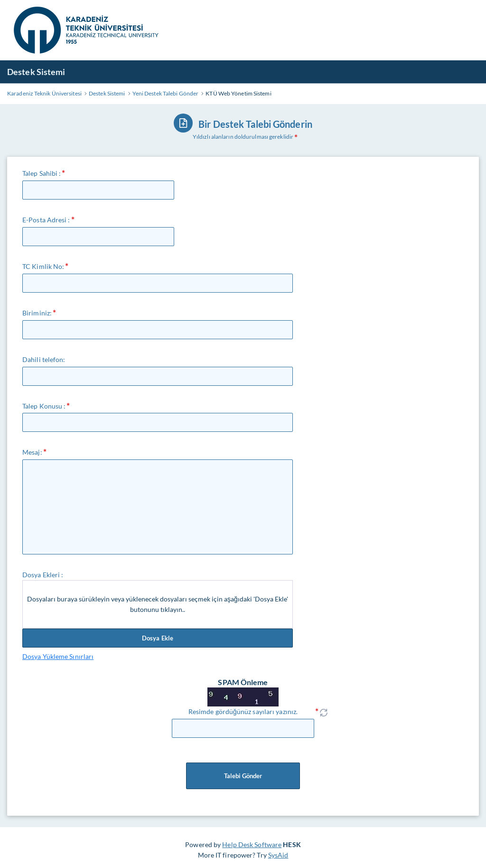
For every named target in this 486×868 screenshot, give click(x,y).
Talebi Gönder (243, 776)
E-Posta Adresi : (46, 220)
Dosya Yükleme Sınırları (58, 656)
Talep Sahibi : (42, 173)
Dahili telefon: (44, 359)
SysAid (278, 855)
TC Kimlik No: (43, 266)
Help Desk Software (252, 844)
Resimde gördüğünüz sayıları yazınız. (243, 711)
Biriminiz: (37, 313)
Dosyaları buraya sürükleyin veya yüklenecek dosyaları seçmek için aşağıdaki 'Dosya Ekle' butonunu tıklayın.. (158, 604)
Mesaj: (32, 452)
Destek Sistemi (36, 72)
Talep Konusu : (44, 406)
